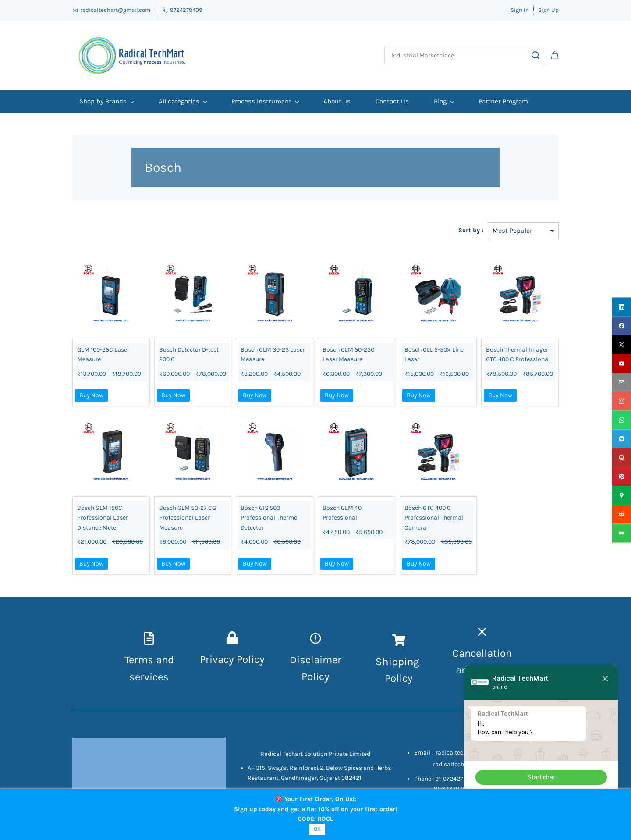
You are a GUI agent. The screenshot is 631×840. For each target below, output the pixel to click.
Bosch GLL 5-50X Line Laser (434, 354)
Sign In (520, 10)
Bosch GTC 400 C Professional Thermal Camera (434, 518)
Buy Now (91, 395)
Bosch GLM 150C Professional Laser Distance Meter (103, 518)
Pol (392, 678)
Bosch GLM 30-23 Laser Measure (273, 354)
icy (406, 678)
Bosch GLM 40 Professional (342, 513)
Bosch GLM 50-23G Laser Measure (349, 354)
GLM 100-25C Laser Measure (103, 354)
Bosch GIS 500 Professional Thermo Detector (269, 518)
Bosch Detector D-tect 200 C (189, 354)
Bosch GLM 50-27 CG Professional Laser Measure (188, 518)
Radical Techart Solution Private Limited (315, 754)
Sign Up (548, 10)
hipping (402, 662)
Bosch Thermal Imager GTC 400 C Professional (518, 354)
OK (317, 829)
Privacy (218, 659)
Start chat (541, 777)
